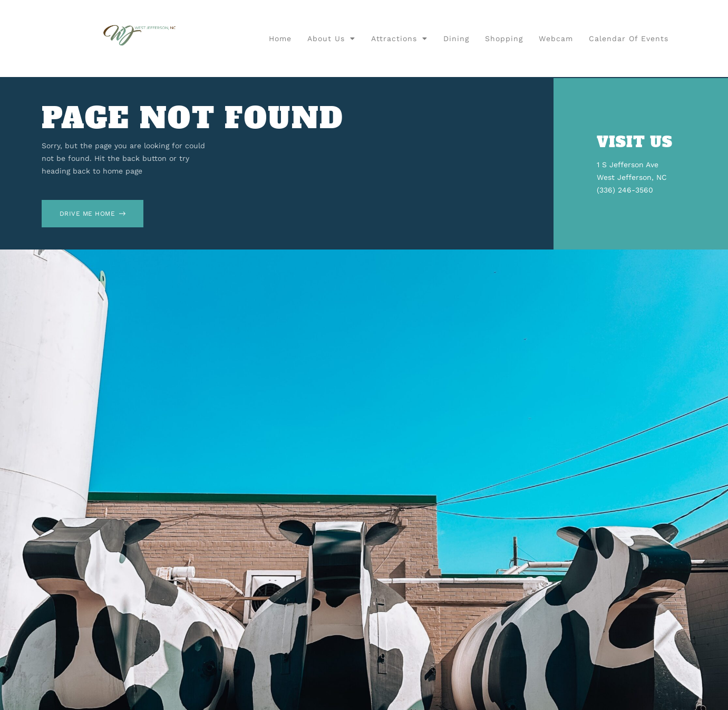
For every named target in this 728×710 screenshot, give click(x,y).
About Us (331, 39)
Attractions (399, 39)
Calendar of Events (629, 39)
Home (280, 39)
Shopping (504, 39)
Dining (456, 39)
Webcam (556, 39)
